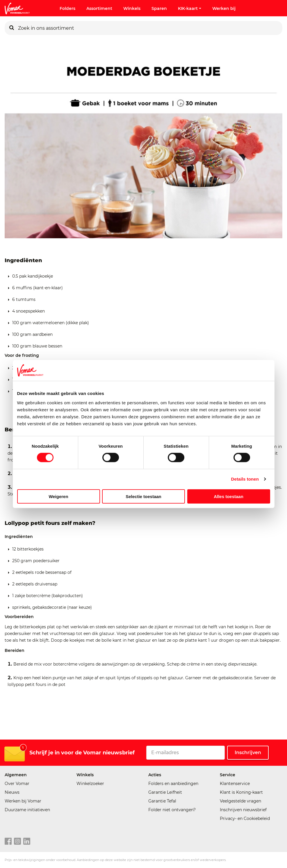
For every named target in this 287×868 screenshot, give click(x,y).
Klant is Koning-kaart (241, 792)
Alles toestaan (229, 496)
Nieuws (12, 792)
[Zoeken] (12, 28)
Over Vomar (17, 784)
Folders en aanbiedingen (173, 784)
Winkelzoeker (90, 784)
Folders (67, 8)
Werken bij (224, 8)
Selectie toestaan (143, 496)
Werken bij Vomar (23, 801)
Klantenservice (235, 784)
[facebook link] (8, 841)
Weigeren (58, 496)
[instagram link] (17, 841)
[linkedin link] (27, 841)
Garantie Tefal (162, 801)
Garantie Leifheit (165, 792)
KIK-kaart (190, 8)
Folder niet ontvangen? (172, 810)
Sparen (159, 8)
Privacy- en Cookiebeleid (245, 818)
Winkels (132, 8)
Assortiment (99, 8)
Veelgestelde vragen (240, 801)
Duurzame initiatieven (27, 810)
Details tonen (245, 479)
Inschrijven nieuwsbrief (243, 810)
